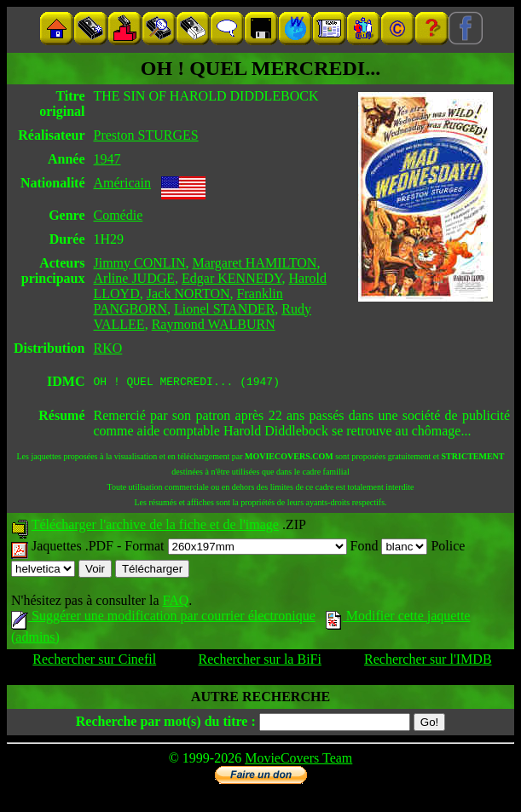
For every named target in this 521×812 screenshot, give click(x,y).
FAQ (175, 603)
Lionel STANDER (224, 309)
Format (235, 548)
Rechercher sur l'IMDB (428, 662)
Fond (389, 548)
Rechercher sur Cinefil (94, 662)
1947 (107, 159)
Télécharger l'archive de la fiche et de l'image (155, 527)
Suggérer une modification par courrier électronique (163, 618)
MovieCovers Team (298, 760)
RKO (108, 348)
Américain (123, 183)
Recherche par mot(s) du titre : (166, 724)
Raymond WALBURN (214, 324)
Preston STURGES (146, 135)
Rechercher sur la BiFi (260, 662)
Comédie (119, 215)
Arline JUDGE (135, 278)
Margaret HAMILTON (255, 263)
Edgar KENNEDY (232, 278)
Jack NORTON (188, 294)
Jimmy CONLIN (140, 263)
